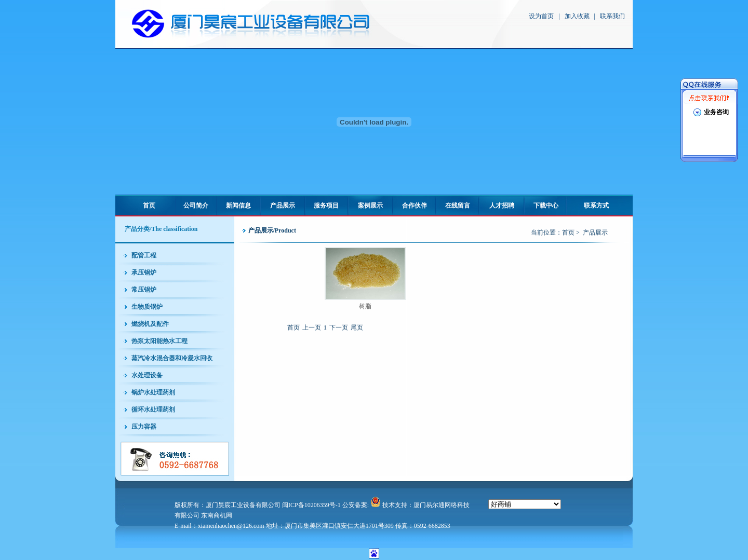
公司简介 (196, 206)
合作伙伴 (415, 206)
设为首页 (541, 16)
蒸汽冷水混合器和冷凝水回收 (172, 358)
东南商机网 (217, 515)
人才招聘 (502, 206)
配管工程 (144, 255)
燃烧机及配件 (150, 324)
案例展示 (370, 206)
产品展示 (283, 206)
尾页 (357, 327)
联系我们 (612, 16)
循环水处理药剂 (153, 409)
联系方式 (596, 206)
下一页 (339, 327)
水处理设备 (147, 375)
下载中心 (546, 206)
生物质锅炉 (147, 307)
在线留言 (458, 206)
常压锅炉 (144, 290)
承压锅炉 (144, 272)
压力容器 (144, 427)
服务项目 (326, 206)
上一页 (312, 327)
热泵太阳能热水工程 (159, 341)
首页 (149, 206)
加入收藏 (577, 16)
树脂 (365, 306)
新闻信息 (238, 206)
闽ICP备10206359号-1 (311, 505)
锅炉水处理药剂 (153, 392)
